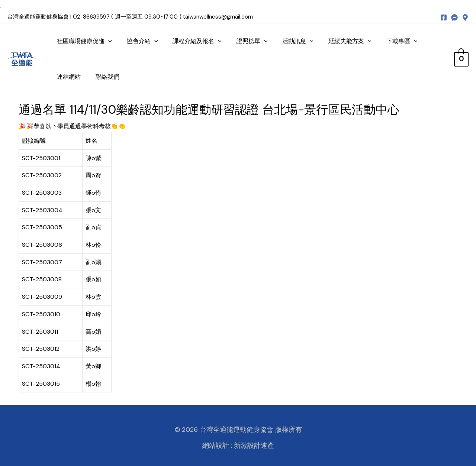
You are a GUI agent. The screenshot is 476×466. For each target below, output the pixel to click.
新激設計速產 (254, 446)
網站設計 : (217, 446)
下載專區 (402, 41)
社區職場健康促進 (84, 41)
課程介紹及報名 (197, 41)
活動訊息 (298, 41)
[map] (465, 17)
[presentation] (108, 41)
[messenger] (454, 17)
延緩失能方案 (350, 41)
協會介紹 (142, 41)
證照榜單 (252, 41)
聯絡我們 (107, 77)
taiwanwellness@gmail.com (218, 17)
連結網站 (69, 77)
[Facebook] (444, 17)
